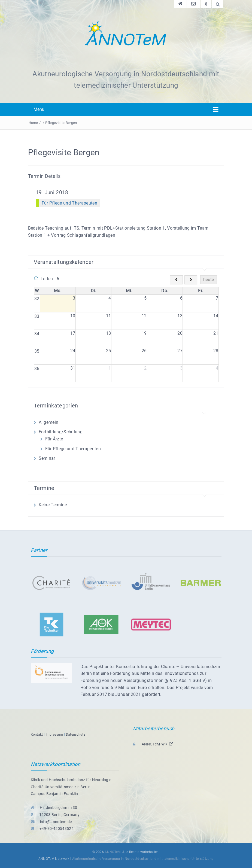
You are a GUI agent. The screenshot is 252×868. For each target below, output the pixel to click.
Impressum (54, 735)
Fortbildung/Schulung (61, 432)
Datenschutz (76, 735)
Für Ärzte (54, 439)
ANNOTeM (113, 852)
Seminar (47, 458)
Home (33, 123)
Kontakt (37, 735)
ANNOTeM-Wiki (153, 744)
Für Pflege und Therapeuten (69, 203)
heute (209, 280)
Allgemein (49, 422)
